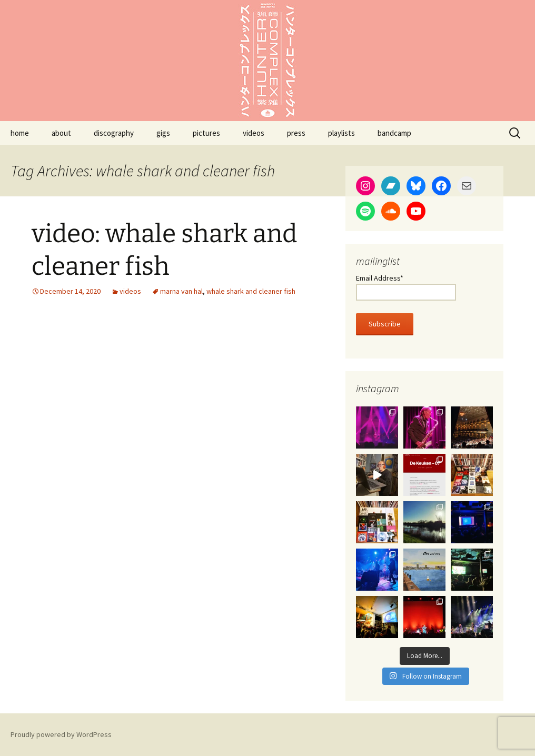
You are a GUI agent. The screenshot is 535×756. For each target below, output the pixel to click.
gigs (163, 133)
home (20, 133)
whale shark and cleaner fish (251, 291)
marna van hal (181, 291)
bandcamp (394, 133)
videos (254, 133)
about (61, 133)
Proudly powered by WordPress (61, 734)
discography (114, 133)
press (296, 133)
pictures (206, 133)
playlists (341, 133)
